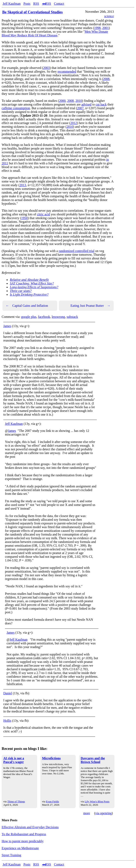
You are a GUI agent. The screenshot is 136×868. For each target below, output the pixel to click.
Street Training (11, 855)
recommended (67, 71)
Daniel (8, 693)
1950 (24, 218)
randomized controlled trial (77, 251)
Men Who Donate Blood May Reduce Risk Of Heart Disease (55, 33)
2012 (74, 123)
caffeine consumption (16, 108)
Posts (27, 4)
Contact (59, 4)
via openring (103, 813)
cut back (101, 104)
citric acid (43, 214)
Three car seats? (21, 291)
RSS (36, 4)
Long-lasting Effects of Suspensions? (34, 287)
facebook (44, 317)
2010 (79, 101)
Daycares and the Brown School (93, 760)
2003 (46, 68)
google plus (29, 317)
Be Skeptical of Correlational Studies (33, 12)
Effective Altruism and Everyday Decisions (30, 827)
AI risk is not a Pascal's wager (14, 760)
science (109, 16)
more (87, 813)
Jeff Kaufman (12, 4)
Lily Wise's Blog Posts (97, 801)
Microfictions (51, 758)
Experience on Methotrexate (20, 848)
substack (72, 317)
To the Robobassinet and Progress (24, 834)
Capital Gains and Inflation (27, 306)
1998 (97, 28)
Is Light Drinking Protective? (29, 295)
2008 (106, 79)
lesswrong (58, 317)
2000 (62, 101)
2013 (23, 185)
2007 (80, 108)
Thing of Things (16, 801)
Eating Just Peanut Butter (90, 306)
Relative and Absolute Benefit (29, 280)
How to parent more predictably (23, 841)
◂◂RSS (47, 4)
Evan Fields (52, 801)
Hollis (7, 721)
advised (86, 104)
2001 (106, 28)
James (7, 326)
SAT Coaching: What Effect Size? (32, 283)
